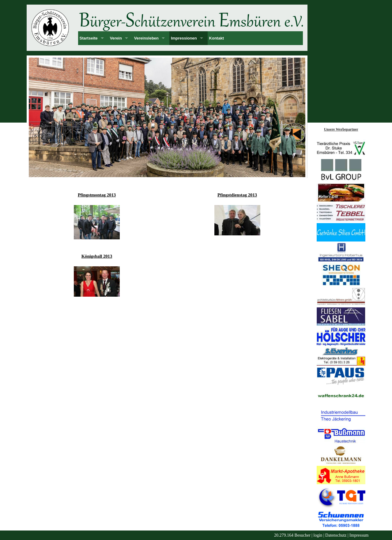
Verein (116, 38)
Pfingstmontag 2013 (97, 195)
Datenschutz (336, 535)
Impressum (359, 535)
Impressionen (184, 38)
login (318, 535)
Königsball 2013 (97, 256)
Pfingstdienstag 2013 (237, 195)
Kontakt (217, 38)
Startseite (89, 38)
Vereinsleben (146, 38)
